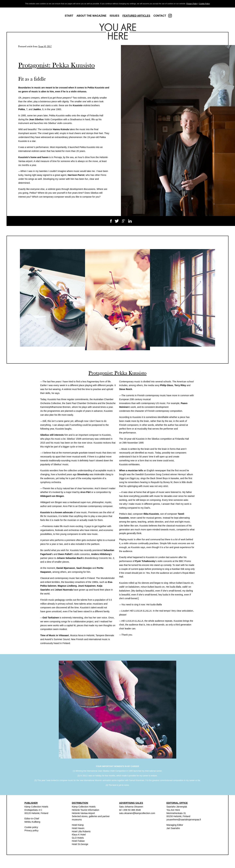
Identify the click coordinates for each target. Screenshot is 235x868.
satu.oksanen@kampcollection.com (137, 813)
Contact (160, 16)
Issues (114, 16)
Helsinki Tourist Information (86, 810)
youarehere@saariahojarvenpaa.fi (184, 820)
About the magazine (91, 16)
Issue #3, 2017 (45, 46)
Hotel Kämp (78, 825)
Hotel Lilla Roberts (81, 831)
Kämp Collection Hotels (36, 807)
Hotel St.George (80, 844)
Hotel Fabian (78, 841)
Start (69, 16)
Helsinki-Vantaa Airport (83, 813)
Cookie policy (31, 827)
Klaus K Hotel (79, 835)
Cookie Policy (204, 4)
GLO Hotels (78, 838)
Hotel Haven (78, 828)
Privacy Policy (192, 4)
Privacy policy (31, 830)
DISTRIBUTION (80, 803)
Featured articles (136, 16)
